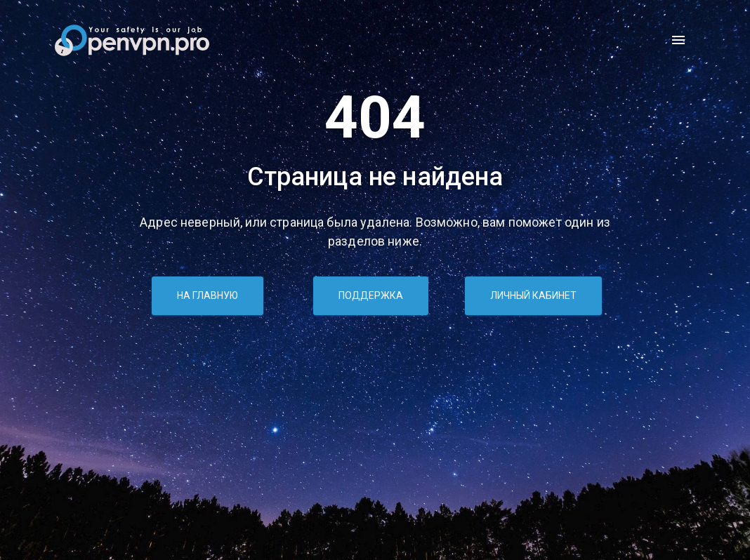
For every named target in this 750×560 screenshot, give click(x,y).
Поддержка (371, 296)
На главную (208, 296)
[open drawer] (678, 40)
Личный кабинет (533, 296)
